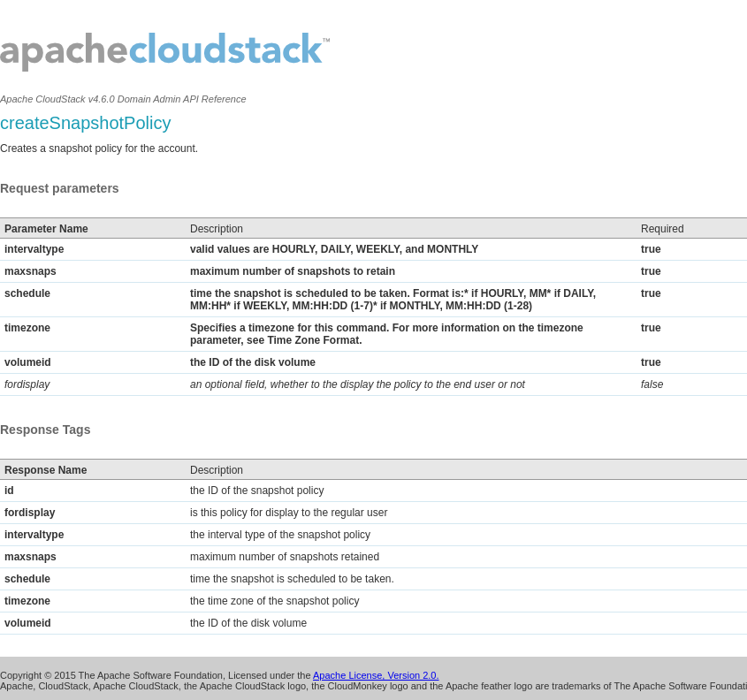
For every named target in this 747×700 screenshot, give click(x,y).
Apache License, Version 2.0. (376, 675)
